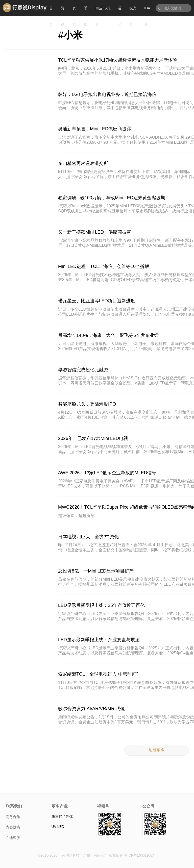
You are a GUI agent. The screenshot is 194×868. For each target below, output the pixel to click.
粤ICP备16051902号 (140, 855)
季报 (86, 11)
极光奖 (133, 11)
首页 (51, 11)
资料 (74, 11)
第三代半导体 (62, 816)
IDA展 (147, 11)
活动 (119, 11)
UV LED (58, 827)
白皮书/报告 (103, 11)
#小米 (70, 35)
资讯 (63, 11)
